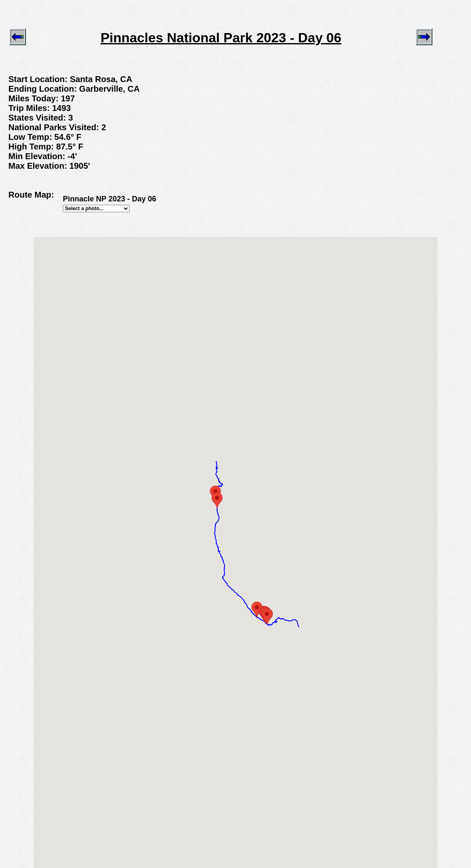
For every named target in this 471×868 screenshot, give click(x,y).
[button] (267, 616)
